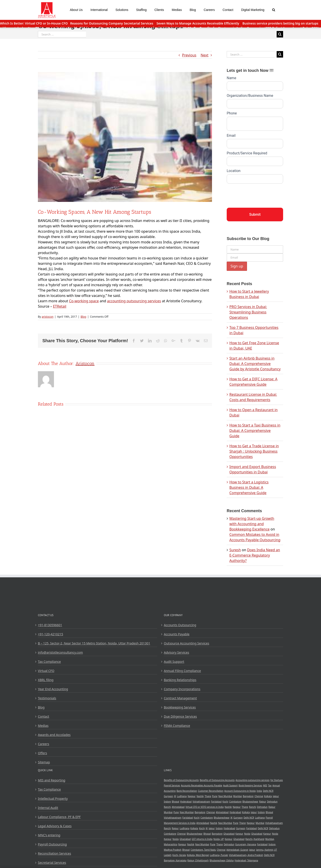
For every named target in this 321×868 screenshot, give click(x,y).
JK (175, 796)
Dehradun (272, 802)
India (259, 791)
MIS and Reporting (52, 780)
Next (205, 55)
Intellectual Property (53, 799)
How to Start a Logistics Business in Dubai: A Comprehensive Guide (249, 487)
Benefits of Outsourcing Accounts (181, 780)
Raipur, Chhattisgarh (198, 860)
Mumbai (238, 796)
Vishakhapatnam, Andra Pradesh (246, 855)
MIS (265, 785)
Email (231, 136)
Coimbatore (235, 802)
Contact (44, 716)
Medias (43, 726)
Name (231, 78)
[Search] (274, 9)
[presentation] (261, 195)
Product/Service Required (247, 153)
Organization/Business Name (250, 96)
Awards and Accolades (54, 735)
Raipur (263, 802)
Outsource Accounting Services (186, 643)
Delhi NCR (268, 791)
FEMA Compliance (177, 726)
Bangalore (248, 796)
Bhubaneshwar (250, 802)
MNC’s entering (49, 835)
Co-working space (84, 301)
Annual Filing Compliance (182, 671)
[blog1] (125, 137)
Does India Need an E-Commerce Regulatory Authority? (255, 555)
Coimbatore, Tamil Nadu (203, 850)
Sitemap (44, 762)
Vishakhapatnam (201, 802)
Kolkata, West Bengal (198, 855)
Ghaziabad (229, 834)
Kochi (225, 802)
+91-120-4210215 (50, 634)
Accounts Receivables (192, 785)
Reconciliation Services (55, 853)
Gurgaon (168, 796)
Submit (255, 214)
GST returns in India (202, 839)
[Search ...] (62, 34)
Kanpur (239, 834)
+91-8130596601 (50, 625)
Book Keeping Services (250, 785)
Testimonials (47, 698)
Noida (247, 834)
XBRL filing (46, 680)
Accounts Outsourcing (180, 625)
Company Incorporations (182, 689)
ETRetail (60, 306)
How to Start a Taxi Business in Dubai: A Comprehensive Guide (255, 431)
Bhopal (176, 802)
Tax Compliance (49, 662)
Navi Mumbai (225, 796)
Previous (189, 55)
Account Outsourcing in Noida (240, 791)
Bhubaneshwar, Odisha (222, 860)
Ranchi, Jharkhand (255, 839)
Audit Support (174, 662)
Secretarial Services (52, 863)
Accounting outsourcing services (253, 780)
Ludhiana (182, 796)
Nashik (200, 796)
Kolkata (268, 796)
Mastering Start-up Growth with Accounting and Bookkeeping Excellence (252, 524)
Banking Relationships (180, 680)
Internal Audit (48, 808)
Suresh (235, 550)
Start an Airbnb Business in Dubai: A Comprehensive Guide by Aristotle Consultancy (255, 364)
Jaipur (276, 796)
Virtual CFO (46, 671)
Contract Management (180, 698)
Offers (42, 753)
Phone (232, 113)
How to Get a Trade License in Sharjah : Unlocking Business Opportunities (254, 451)
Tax (270, 785)
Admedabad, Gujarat (237, 850)
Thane (208, 796)
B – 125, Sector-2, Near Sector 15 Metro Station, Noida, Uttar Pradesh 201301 (94, 643)
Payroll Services (172, 785)
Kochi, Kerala (179, 855)
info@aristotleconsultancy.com (60, 652)
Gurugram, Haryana (246, 844)
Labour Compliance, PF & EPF (59, 817)
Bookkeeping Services (180, 707)
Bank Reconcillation (187, 791)
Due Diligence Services (180, 716)
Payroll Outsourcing (52, 844)
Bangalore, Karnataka (175, 860)
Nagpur (192, 796)
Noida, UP (219, 839)
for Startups (277, 780)
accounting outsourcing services (134, 301)
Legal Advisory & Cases (55, 826)
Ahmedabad (178, 807)
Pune (215, 796)
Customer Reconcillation (211, 791)
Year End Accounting (53, 689)
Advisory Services (176, 652)
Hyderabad (186, 802)
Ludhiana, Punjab (219, 855)
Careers (43, 744)
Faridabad (216, 802)
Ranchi (167, 807)
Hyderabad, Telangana (246, 860)
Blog (83, 317)
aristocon (48, 317)
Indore (167, 802)
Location (234, 171)
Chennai (259, 796)
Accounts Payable (177, 634)
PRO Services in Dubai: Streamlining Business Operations (248, 312)
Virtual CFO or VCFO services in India (205, 807)
